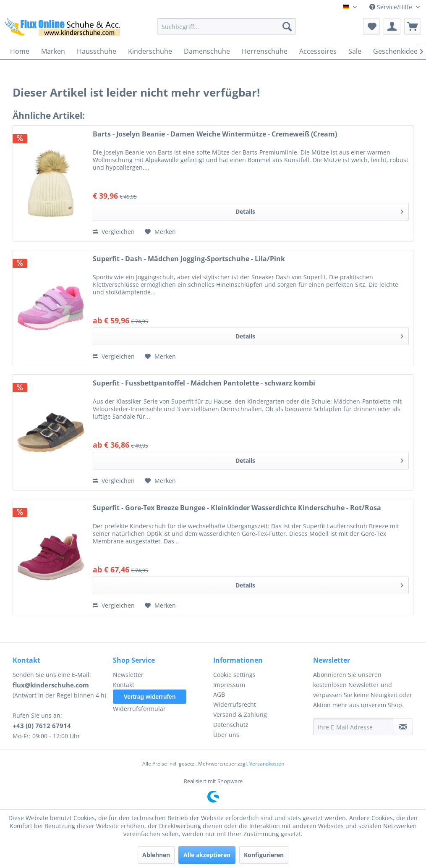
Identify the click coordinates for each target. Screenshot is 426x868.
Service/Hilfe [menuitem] (392, 7)
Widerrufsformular (139, 709)
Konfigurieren (264, 855)
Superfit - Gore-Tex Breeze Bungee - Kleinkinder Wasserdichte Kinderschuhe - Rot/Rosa (237, 508)
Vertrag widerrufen (150, 697)
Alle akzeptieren (207, 855)
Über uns (226, 735)
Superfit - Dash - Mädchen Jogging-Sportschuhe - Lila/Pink (189, 259)
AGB (219, 694)
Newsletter (128, 675)
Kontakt (124, 685)
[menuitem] (227, 26)
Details (319, 210)
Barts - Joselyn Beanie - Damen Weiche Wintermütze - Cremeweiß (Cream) (215, 134)
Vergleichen (114, 232)
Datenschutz (231, 725)
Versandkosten (267, 764)
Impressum (229, 685)
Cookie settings (234, 675)
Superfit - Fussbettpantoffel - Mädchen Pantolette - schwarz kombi (204, 383)
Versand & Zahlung (240, 715)
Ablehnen (156, 855)
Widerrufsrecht (235, 704)
